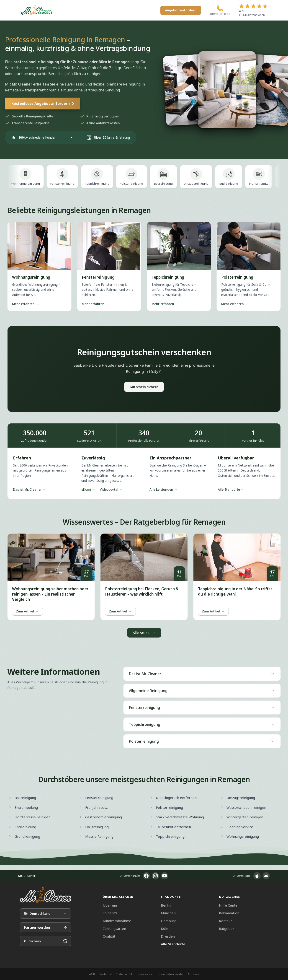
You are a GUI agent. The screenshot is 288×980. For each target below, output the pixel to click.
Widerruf (106, 974)
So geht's (110, 913)
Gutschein (46, 941)
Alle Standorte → (231, 489)
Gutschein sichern (144, 387)
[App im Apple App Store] (257, 876)
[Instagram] (155, 876)
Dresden (168, 936)
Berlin (166, 905)
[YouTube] (165, 876)
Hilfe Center (229, 905)
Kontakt (225, 921)
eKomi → (88, 489)
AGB (92, 974)
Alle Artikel (144, 633)
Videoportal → (111, 489)
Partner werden (46, 927)
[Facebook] (146, 876)
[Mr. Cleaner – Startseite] (46, 895)
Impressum (146, 974)
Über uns (110, 905)
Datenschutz (125, 974)
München (168, 913)
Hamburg (169, 921)
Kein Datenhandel (171, 974)
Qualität (109, 936)
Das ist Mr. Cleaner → (29, 489)
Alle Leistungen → (163, 489)
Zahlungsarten (114, 928)
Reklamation (229, 913)
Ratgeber (227, 928)
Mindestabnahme (117, 921)
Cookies (194, 974)
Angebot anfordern (181, 10)
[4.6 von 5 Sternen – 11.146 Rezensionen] (253, 10)
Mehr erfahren (26, 304)
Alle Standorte (173, 944)
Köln (165, 928)
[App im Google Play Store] (266, 876)
